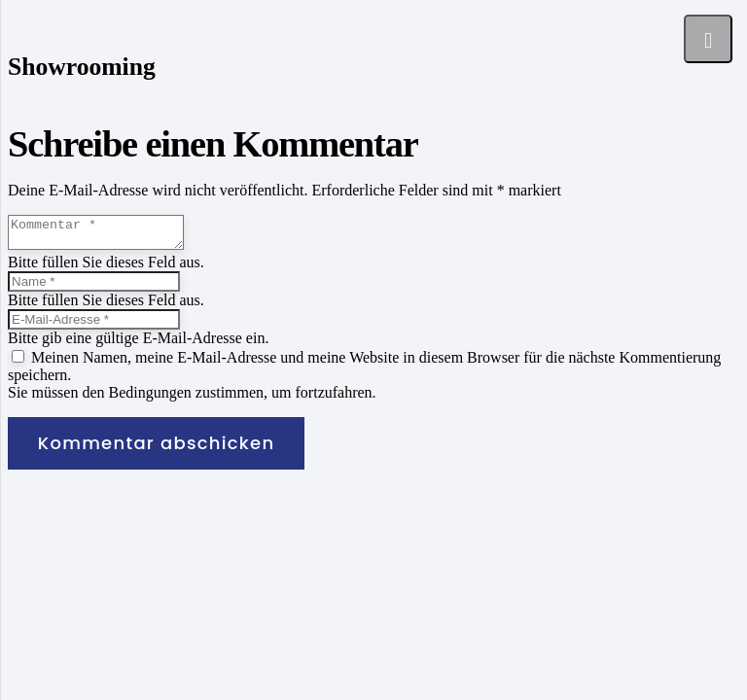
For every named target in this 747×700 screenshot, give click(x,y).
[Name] (94, 287)
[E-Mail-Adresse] (94, 325)
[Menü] (708, 39)
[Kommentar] (106, 235)
